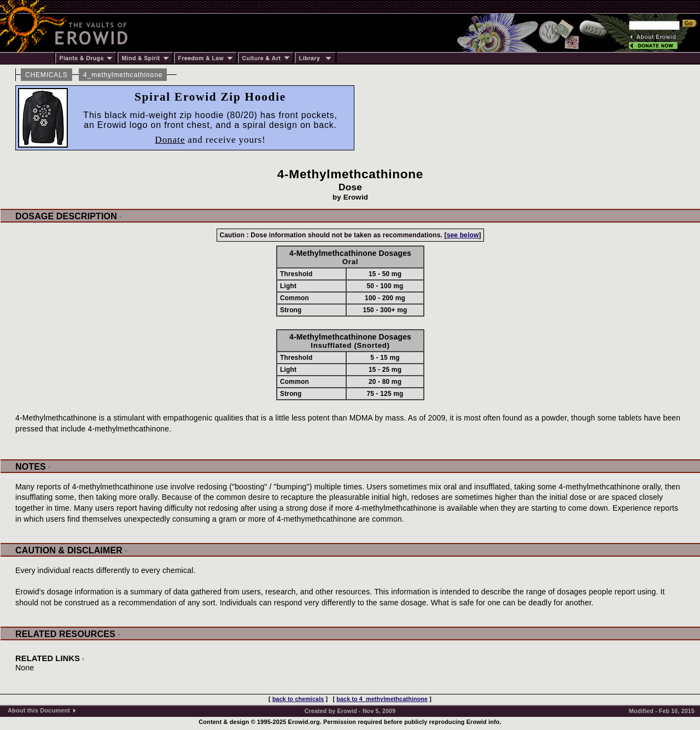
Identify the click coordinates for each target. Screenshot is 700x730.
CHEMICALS (46, 75)
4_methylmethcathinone (123, 75)
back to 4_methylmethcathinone (382, 699)
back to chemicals (298, 699)
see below (463, 235)
